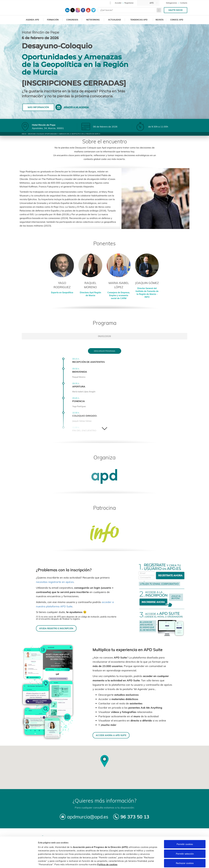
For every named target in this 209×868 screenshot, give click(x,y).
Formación (53, 20)
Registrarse (129, 3)
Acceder (118, 3)
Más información (38, 107)
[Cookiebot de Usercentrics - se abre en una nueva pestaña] (19, 862)
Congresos (72, 20)
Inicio (24, 134)
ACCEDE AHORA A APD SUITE (111, 735)
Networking (93, 20)
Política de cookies (107, 850)
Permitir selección (185, 840)
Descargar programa (105, 351)
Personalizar (154, 862)
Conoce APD (177, 20)
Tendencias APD (139, 20)
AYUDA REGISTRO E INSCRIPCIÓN (56, 628)
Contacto (184, 3)
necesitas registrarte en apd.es (55, 582)
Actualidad (115, 20)
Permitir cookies (185, 830)
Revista (160, 20)
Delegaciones (172, 3)
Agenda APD (32, 20)
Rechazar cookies (185, 849)
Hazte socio (176, 10)
